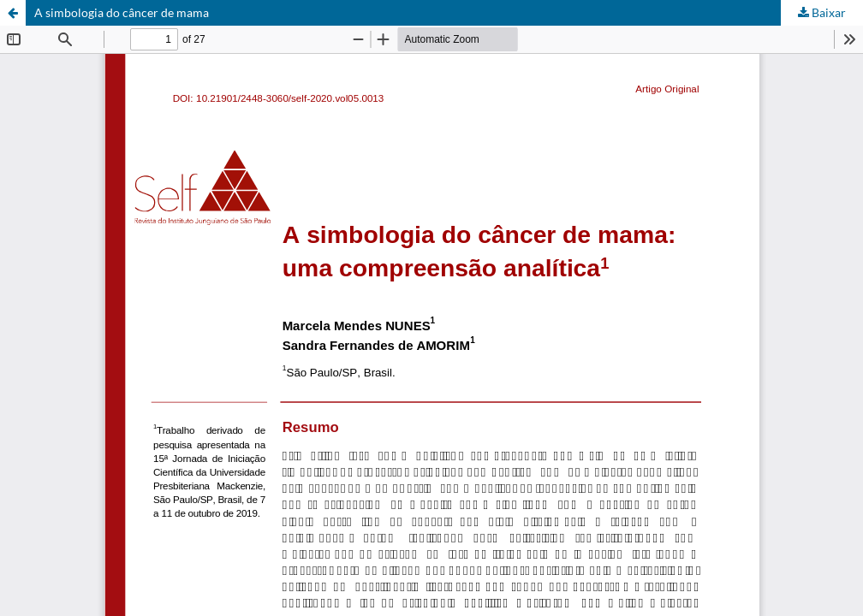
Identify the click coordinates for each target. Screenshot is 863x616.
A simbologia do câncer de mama (122, 12)
